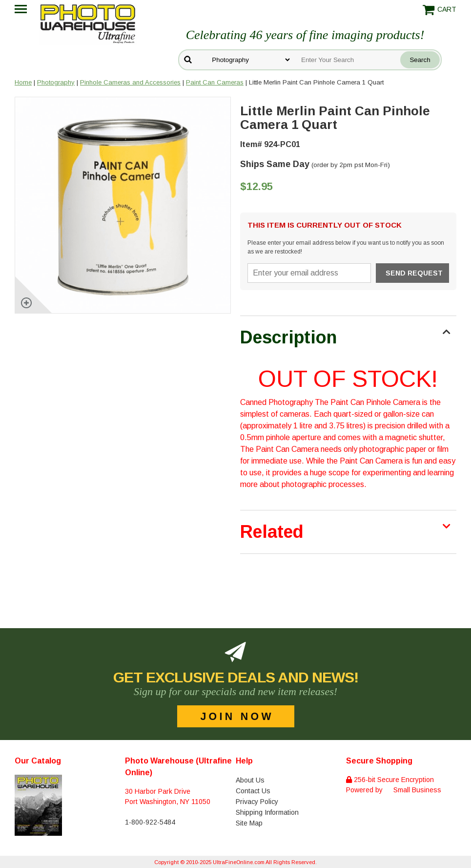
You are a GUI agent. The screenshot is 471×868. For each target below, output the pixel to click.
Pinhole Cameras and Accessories (130, 82)
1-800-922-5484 (150, 822)
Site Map (249, 823)
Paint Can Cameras (215, 82)
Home (23, 82)
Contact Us (253, 791)
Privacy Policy (257, 802)
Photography (56, 82)
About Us (250, 780)
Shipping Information (267, 812)
